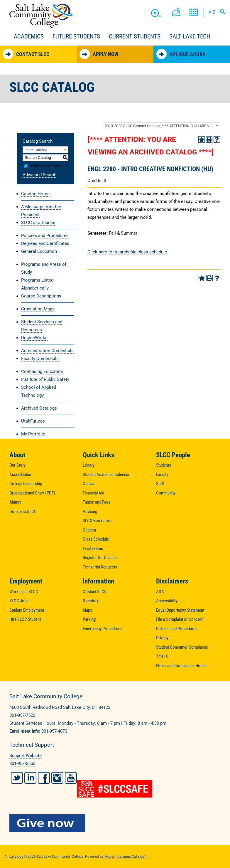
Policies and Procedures (45, 235)
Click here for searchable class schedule (127, 252)
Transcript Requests (100, 567)
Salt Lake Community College (41, 16)
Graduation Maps (38, 309)
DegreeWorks (34, 338)
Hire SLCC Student (25, 619)
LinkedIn (30, 778)
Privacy (162, 638)
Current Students (135, 36)
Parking (89, 619)
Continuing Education (42, 371)
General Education (39, 251)
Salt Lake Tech (190, 36)
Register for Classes (100, 558)
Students (164, 465)
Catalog (89, 530)
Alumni (15, 502)
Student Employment (27, 610)
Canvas (89, 484)
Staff (160, 484)
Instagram (57, 778)
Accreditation (21, 475)
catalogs (16, 857)
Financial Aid (93, 493)
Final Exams (93, 549)
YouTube (71, 778)
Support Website (26, 756)
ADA (160, 592)
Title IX (162, 656)
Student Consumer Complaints (182, 647)
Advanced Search (39, 175)
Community (166, 493)
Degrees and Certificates (45, 243)
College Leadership (26, 484)
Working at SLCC (24, 592)
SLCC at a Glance (38, 223)
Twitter (17, 778)
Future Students (76, 36)
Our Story (17, 465)
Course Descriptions (41, 296)
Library (89, 465)
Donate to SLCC (23, 512)
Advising (90, 512)
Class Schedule (96, 539)
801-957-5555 (22, 763)
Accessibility (167, 601)
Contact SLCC (26, 54)
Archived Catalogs (39, 408)
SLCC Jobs (19, 601)
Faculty (162, 475)
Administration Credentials (47, 351)
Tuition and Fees (97, 502)
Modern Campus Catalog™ (126, 857)
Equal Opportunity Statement (180, 610)
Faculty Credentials (40, 359)
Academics (29, 36)
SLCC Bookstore (97, 521)
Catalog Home (35, 194)
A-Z (212, 12)
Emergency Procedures (103, 629)
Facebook (44, 778)
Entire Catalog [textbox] (36, 150)
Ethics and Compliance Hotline (182, 666)
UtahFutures (33, 421)
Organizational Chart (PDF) (32, 493)
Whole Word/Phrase (46, 166)
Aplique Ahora (181, 54)
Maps (87, 610)
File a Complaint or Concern (180, 619)
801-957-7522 (22, 715)
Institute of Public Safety (45, 379)
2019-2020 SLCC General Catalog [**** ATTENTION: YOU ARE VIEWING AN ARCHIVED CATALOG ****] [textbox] (162, 126)
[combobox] (162, 126)
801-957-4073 (54, 731)
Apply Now (99, 54)
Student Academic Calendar (106, 475)
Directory (91, 601)
